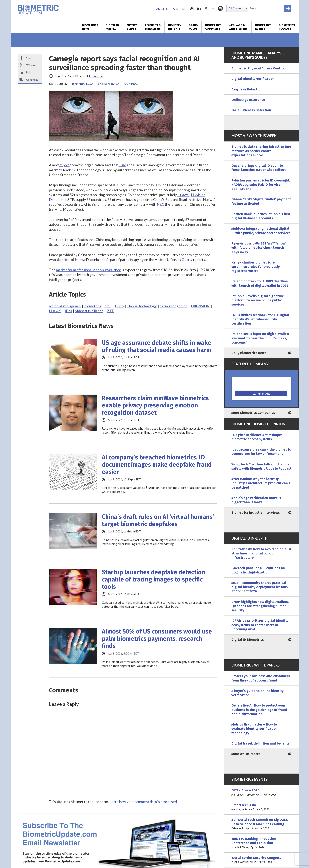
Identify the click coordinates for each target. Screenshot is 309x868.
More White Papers (246, 754)
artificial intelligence (65, 306)
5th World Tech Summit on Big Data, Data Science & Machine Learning (261, 824)
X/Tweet (31, 65)
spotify (220, 8)
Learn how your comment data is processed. (143, 802)
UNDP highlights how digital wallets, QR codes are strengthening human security (260, 606)
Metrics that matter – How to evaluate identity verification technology (254, 729)
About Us (162, 9)
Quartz (187, 260)
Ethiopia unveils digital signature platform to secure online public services (258, 300)
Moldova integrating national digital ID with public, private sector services (261, 231)
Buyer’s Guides (132, 27)
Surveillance (130, 84)
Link (28, 72)
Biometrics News (90, 27)
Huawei (183, 195)
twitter (206, 8)
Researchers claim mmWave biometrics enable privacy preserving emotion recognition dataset (155, 405)
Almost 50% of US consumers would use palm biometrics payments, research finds (157, 639)
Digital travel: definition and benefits (260, 743)
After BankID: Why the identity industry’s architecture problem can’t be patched (261, 483)
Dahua (54, 199)
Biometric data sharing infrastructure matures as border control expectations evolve (261, 151)
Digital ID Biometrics (248, 640)
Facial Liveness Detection (251, 110)
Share (29, 58)
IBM (123, 165)
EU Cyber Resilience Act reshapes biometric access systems (257, 437)
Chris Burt (97, 76)
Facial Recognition (108, 84)
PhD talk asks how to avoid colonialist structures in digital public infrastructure (261, 553)
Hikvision (198, 195)
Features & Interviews (153, 27)
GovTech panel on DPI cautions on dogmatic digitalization (258, 570)
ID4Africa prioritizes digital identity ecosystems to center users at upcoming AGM (260, 625)
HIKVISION (200, 306)
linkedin (199, 8)
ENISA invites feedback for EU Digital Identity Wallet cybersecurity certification (260, 319)
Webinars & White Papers (238, 27)
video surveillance (89, 311)
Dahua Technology (142, 306)
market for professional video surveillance (88, 270)
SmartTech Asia (261, 807)
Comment (32, 80)
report (64, 165)
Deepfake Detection (247, 89)
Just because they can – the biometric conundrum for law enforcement (261, 452)
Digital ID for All (112, 27)
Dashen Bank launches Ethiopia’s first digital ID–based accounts (261, 216)
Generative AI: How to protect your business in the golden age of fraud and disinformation (259, 710)
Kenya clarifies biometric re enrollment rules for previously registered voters (256, 267)
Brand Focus (193, 27)
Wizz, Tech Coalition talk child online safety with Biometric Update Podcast (261, 466)
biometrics (93, 306)
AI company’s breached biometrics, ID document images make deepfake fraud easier (157, 465)
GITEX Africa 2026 (261, 792)
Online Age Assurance (248, 100)
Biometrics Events (263, 27)
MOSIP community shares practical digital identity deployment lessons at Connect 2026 (259, 587)
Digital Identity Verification (253, 79)
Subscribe (179, 9)
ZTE (110, 311)
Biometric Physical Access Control (258, 68)
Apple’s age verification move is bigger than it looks (256, 500)
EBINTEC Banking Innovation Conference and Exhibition (261, 843)
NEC (160, 204)
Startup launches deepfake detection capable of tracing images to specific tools (153, 579)
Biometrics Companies (213, 27)
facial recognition (174, 306)
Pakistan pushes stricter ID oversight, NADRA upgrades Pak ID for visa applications (261, 185)
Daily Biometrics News (249, 353)
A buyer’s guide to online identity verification (257, 693)
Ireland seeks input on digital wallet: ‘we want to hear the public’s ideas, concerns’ (260, 338)
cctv (108, 306)
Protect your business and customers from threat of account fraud (261, 678)
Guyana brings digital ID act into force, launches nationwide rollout (258, 168)
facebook (213, 8)
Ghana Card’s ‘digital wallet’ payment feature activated (261, 201)
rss (192, 8)
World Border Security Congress (261, 860)
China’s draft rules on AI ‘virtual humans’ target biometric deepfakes (158, 520)
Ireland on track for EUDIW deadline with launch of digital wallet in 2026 (260, 283)
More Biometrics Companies (253, 413)
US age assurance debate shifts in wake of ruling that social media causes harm (156, 346)
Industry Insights (175, 27)
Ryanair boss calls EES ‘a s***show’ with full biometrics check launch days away (259, 248)
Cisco (119, 306)
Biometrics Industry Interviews (256, 513)
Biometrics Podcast (287, 27)
